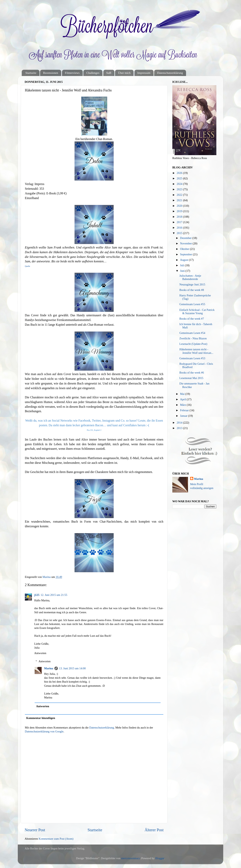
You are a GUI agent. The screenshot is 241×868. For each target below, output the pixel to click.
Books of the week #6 (192, 373)
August (185, 260)
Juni (183, 271)
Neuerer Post (35, 830)
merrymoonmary (130, 858)
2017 (180, 222)
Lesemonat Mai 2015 (191, 378)
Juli (183, 265)
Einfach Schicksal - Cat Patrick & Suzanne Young (197, 312)
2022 (180, 195)
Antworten (40, 653)
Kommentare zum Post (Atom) (56, 839)
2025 (180, 178)
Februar (185, 410)
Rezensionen (51, 73)
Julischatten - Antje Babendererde (190, 277)
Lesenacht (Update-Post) (193, 344)
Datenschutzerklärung (170, 73)
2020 (180, 206)
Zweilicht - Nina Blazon (193, 338)
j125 (37, 595)
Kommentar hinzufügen (41, 718)
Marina (49, 668)
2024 (180, 184)
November (186, 243)
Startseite (31, 73)
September (187, 254)
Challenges (93, 73)
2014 (180, 423)
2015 (180, 233)
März (183, 405)
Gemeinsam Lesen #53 (192, 358)
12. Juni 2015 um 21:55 (54, 595)
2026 (180, 173)
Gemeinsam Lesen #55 (192, 304)
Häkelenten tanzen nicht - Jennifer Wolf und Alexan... (196, 351)
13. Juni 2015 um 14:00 (72, 668)
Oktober (185, 249)
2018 (180, 217)
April (183, 399)
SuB (109, 73)
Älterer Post (154, 830)
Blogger (160, 858)
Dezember (186, 238)
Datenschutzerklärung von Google (44, 731)
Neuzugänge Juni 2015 (192, 284)
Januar (184, 416)
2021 (180, 200)
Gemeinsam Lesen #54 (192, 333)
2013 (180, 428)
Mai (183, 394)
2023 (180, 189)
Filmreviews (72, 73)
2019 (180, 211)
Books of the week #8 (192, 290)
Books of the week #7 (192, 319)
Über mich (124, 73)
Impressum (144, 73)
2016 (180, 228)
